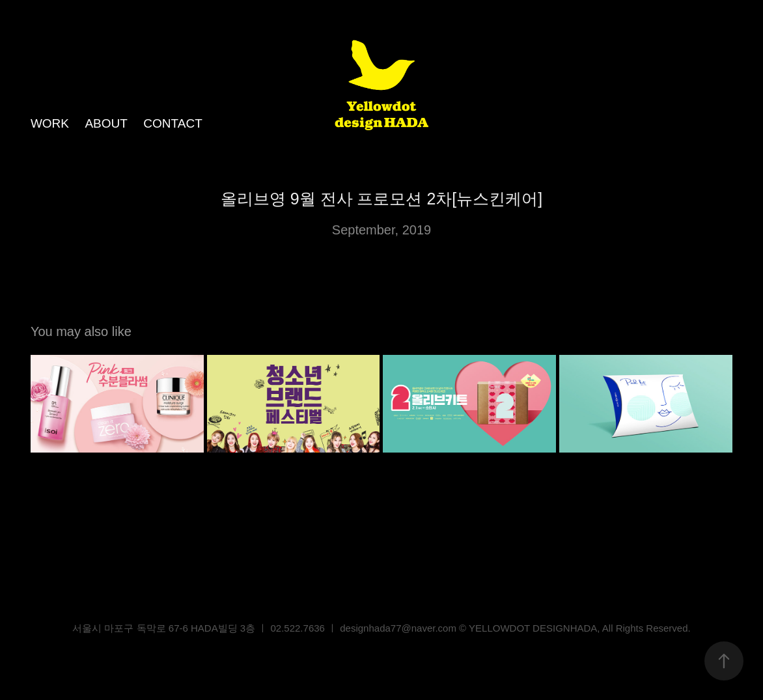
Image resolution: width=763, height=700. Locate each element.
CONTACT (173, 123)
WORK (50, 123)
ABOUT (106, 123)
